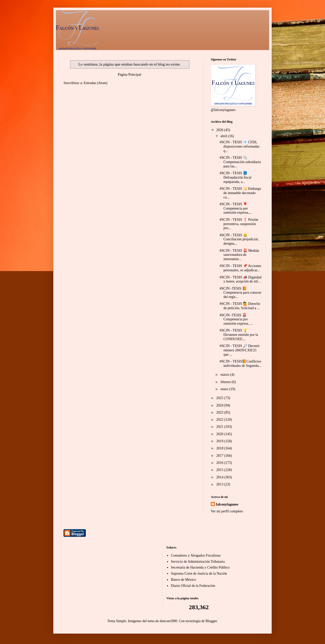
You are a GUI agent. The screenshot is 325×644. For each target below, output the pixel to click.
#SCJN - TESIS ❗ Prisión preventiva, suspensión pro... (239, 224)
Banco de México (183, 580)
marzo (225, 375)
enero (225, 389)
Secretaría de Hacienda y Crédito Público (200, 567)
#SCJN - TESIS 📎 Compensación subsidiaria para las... (240, 162)
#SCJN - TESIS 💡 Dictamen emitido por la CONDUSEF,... (239, 335)
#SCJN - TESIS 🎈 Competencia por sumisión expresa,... (236, 208)
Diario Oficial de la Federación (193, 586)
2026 (220, 130)
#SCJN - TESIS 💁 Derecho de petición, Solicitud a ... (240, 306)
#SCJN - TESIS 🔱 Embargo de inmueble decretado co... (240, 193)
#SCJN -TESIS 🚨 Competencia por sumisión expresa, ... (236, 319)
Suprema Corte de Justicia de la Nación (199, 574)
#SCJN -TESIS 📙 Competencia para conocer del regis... (240, 293)
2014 (220, 477)
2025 (220, 398)
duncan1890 (168, 621)
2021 (220, 427)
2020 (220, 434)
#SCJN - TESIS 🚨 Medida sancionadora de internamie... (239, 255)
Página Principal (129, 75)
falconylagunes (227, 504)
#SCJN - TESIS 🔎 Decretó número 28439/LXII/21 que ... (240, 350)
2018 (220, 448)
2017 (220, 456)
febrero (226, 382)
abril (224, 136)
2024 (220, 405)
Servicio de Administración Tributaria (198, 562)
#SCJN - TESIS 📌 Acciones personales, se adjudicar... (240, 268)
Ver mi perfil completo (227, 511)
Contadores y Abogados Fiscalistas (196, 555)
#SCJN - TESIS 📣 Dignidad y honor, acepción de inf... (241, 279)
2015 (220, 470)
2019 (220, 441)
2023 (220, 412)
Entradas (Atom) (95, 83)
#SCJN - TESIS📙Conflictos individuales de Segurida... (240, 364)
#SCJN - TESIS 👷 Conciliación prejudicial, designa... (239, 239)
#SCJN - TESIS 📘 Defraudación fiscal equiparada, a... (235, 177)
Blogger (211, 621)
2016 (220, 463)
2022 (220, 420)
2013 (220, 484)
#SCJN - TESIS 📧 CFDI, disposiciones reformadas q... (240, 146)
